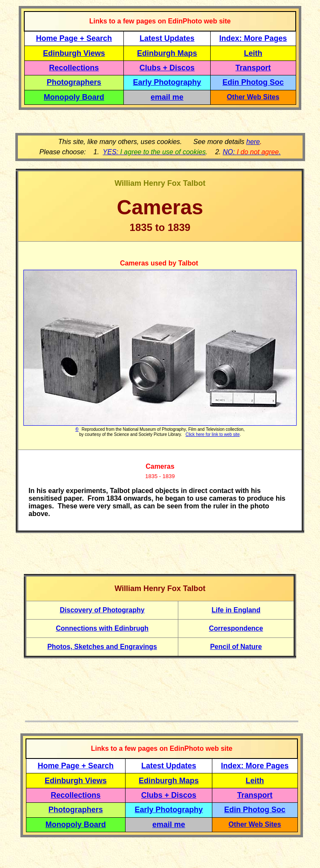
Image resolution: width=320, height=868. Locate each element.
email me (167, 97)
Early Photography (167, 82)
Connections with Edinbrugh (102, 628)
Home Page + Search (74, 38)
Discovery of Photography (102, 610)
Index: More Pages (253, 38)
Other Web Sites (253, 97)
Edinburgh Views (74, 53)
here (253, 142)
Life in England (236, 610)
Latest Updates (167, 38)
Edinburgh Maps (167, 53)
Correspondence (236, 628)
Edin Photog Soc (253, 82)
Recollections (74, 68)
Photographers (74, 82)
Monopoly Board (74, 97)
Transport (253, 68)
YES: (154, 152)
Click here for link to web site (213, 434)
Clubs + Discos (167, 68)
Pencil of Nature (236, 647)
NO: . (251, 152)
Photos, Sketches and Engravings (102, 647)
